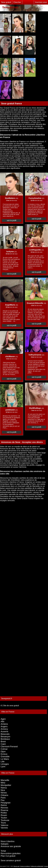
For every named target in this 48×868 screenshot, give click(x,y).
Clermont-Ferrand (9, 746)
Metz (3, 783)
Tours (3, 823)
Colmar (4, 749)
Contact (46, 866)
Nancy (4, 788)
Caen (3, 744)
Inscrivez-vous (41, 2)
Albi (2, 721)
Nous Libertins (8, 841)
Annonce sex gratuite (11, 846)
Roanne (4, 810)
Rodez (4, 813)
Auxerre (4, 731)
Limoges (5, 764)
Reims (4, 805)
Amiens (4, 724)
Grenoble (5, 756)
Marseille (5, 780)
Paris (3, 798)
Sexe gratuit (6, 2)
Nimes (4, 793)
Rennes (4, 808)
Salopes (5, 844)
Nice (3, 790)
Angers (4, 726)
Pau (3, 800)
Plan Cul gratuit (8, 856)
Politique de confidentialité (37, 866)
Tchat (3, 851)
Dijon (3, 751)
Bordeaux (5, 739)
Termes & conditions (25, 866)
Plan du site (17, 866)
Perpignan (6, 803)
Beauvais (5, 734)
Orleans (4, 795)
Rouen (4, 815)
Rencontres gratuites (11, 853)
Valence (4, 825)
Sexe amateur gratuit (11, 860)
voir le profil (12, 220)
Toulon (4, 818)
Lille (3, 761)
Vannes (4, 828)
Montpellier (6, 785)
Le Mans (5, 759)
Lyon (3, 766)
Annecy (4, 729)
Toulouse (5, 820)
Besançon (5, 736)
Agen (3, 719)
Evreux (4, 754)
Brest (3, 741)
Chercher (17, 2)
